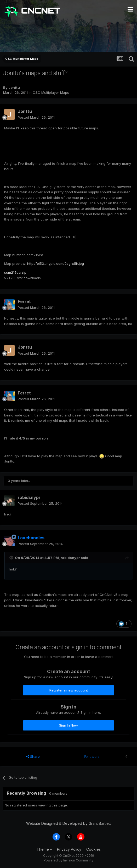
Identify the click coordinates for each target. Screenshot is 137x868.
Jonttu (14, 87)
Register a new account (69, 690)
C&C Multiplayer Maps (51, 92)
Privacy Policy (69, 849)
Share (33, 756)
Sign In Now (68, 725)
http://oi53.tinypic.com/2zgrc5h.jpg (56, 263)
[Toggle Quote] (12, 558)
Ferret (24, 301)
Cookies (93, 849)
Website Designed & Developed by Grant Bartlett (68, 823)
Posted (36, 117)
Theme (44, 849)
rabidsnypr (29, 497)
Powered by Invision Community (68, 860)
